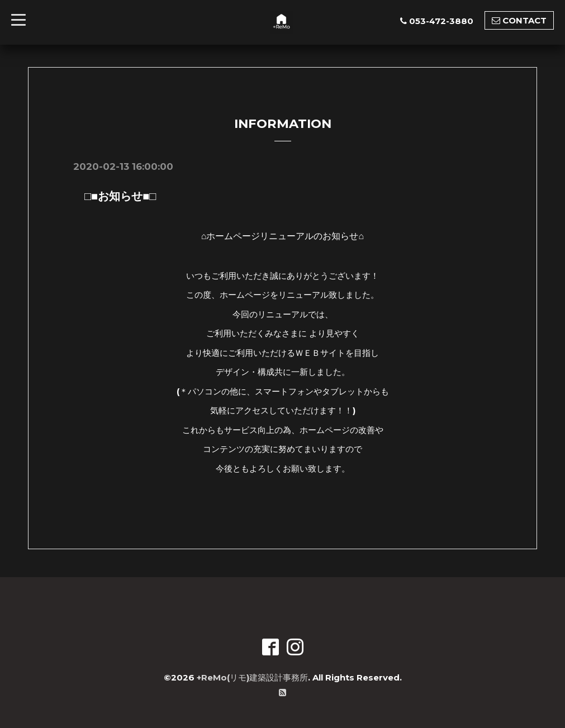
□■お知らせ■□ (115, 196)
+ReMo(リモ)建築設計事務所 (252, 677)
